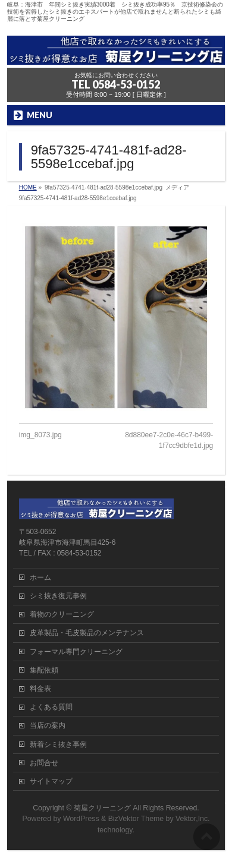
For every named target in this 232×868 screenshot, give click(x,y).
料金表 (40, 689)
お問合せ (44, 763)
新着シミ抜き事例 (58, 744)
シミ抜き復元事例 (58, 596)
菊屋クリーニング (102, 808)
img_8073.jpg (40, 435)
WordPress (81, 819)
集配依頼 (44, 670)
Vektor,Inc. (193, 819)
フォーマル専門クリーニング (76, 652)
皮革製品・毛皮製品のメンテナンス (87, 633)
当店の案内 (48, 725)
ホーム (40, 577)
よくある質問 (51, 707)
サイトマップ (51, 781)
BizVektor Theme (136, 819)
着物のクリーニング (62, 614)
